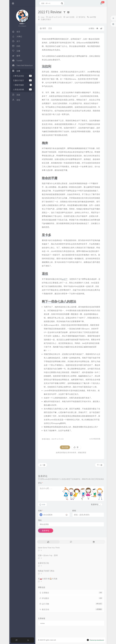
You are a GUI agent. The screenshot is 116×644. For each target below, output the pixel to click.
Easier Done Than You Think (49, 548)
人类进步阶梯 (22, 90)
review (42, 623)
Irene (43, 17)
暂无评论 (82, 17)
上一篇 (42, 465)
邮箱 (74, 511)
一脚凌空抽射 (22, 85)
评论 (40, 483)
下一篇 (100, 465)
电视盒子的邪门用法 (46, 571)
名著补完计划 (43, 563)
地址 (40, 520)
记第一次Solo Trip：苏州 (48, 555)
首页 (43, 28)
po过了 (65, 279)
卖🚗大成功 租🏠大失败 (48, 579)
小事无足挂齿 (22, 76)
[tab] (48, 542)
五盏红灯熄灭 (22, 80)
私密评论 (95, 504)
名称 (40, 511)
